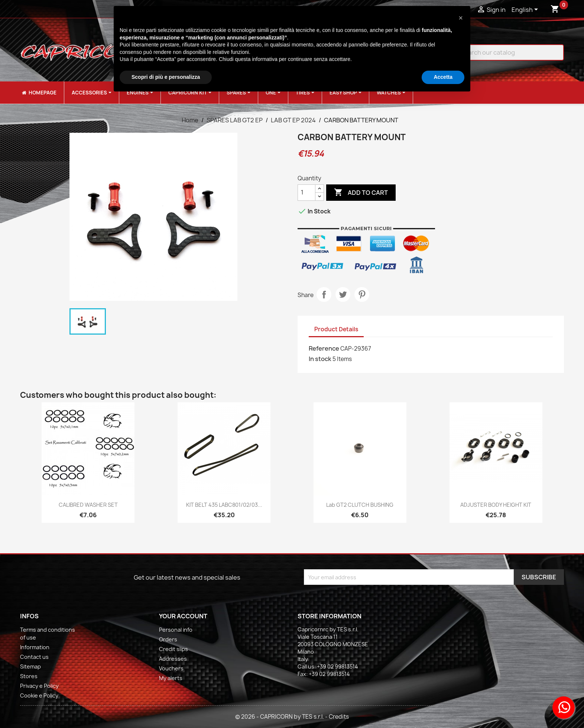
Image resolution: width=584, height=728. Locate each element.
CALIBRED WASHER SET (88, 505)
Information (35, 647)
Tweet (343, 294)
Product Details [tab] (336, 329)
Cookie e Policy (39, 695)
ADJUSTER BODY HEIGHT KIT (496, 505)
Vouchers (171, 668)
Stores (29, 676)
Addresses (173, 659)
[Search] (504, 52)
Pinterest (362, 294)
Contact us (34, 657)
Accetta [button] (443, 77)
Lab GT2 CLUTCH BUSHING (360, 505)
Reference (324, 348)
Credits (339, 717)
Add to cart (361, 193)
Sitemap (30, 666)
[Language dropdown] (526, 10)
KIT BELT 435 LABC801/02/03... (224, 505)
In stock (320, 359)
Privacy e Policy (39, 686)
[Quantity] (306, 193)
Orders (168, 639)
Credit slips (173, 649)
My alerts (171, 678)
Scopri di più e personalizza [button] (166, 77)
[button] (461, 18)
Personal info (176, 630)
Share (324, 294)
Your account (183, 616)
